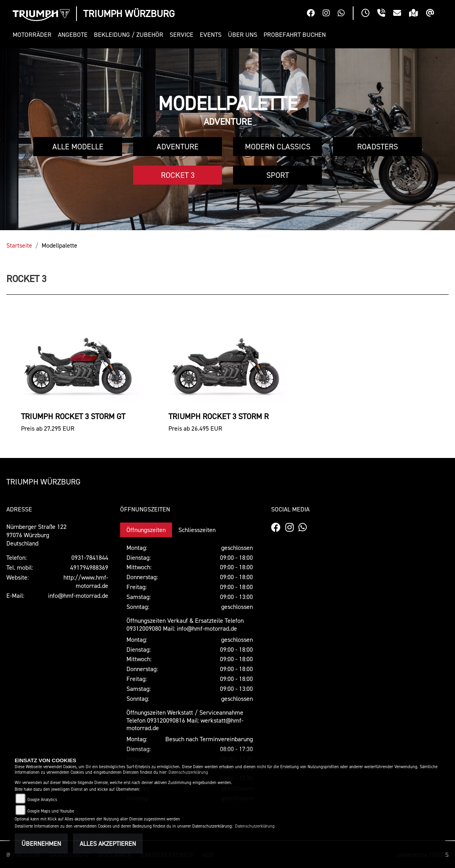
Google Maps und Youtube (51, 811)
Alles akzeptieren (108, 843)
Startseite (19, 245)
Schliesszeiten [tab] (197, 530)
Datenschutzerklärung (188, 772)
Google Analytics (42, 800)
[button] (34, 35)
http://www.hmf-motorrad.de (86, 581)
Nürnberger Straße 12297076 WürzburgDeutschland (36, 535)
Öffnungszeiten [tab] (146, 530)
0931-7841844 (90, 557)
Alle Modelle (78, 147)
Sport (278, 175)
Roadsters (378, 147)
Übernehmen (41, 843)
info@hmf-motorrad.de (78, 595)
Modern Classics (278, 147)
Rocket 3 (178, 175)
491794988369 (89, 567)
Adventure (178, 147)
